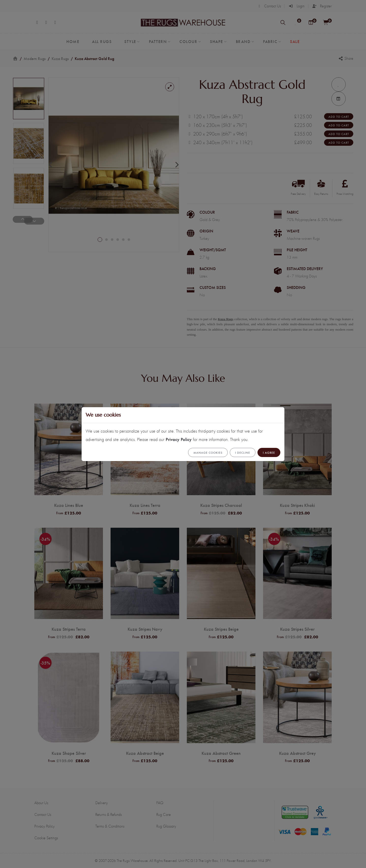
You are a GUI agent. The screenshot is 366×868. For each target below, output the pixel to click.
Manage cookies (208, 452)
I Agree (269, 452)
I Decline (243, 452)
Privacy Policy (179, 439)
